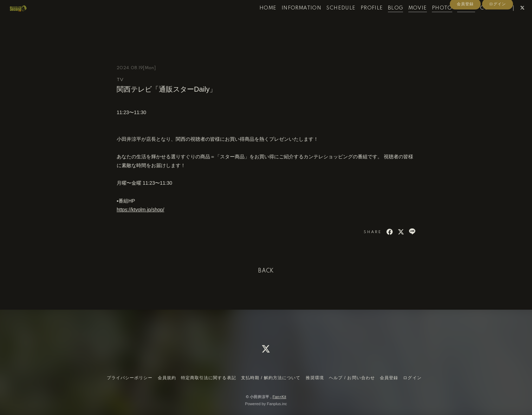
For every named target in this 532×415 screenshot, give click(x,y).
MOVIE (405, 20)
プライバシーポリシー (130, 378)
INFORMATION (289, 20)
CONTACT (481, 20)
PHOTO (430, 20)
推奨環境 (315, 378)
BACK (266, 271)
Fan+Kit (279, 397)
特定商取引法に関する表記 (208, 378)
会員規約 (167, 378)
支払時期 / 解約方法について (271, 378)
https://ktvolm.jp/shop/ (140, 210)
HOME (256, 20)
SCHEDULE (328, 20)
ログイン (498, 32)
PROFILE (359, 20)
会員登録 (465, 32)
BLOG (383, 20)
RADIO (454, 20)
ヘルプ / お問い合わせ (352, 378)
